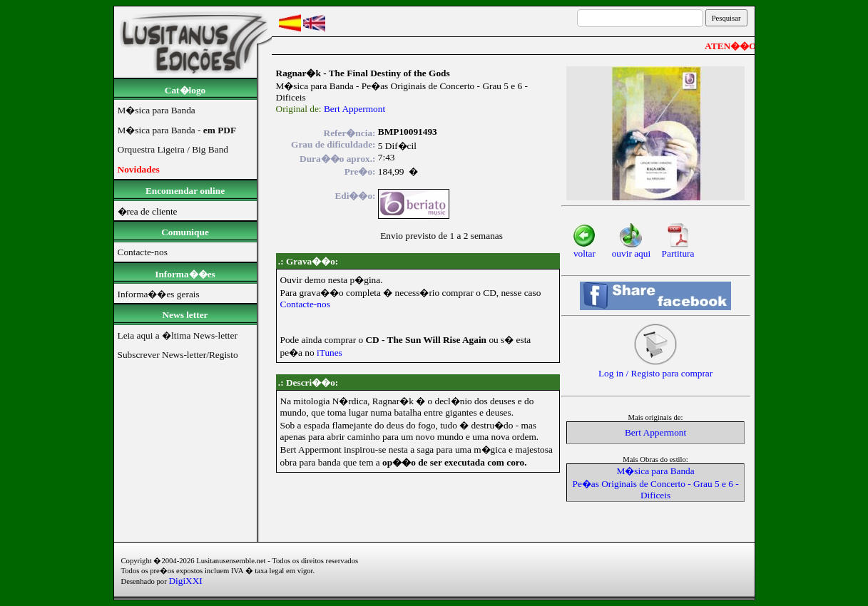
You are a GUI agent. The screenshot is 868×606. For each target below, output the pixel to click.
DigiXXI (185, 581)
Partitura (678, 249)
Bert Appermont (354, 109)
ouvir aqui (631, 249)
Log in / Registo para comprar (655, 369)
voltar (584, 249)
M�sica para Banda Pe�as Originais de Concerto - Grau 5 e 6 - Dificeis (655, 483)
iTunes (330, 353)
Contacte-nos (305, 304)
